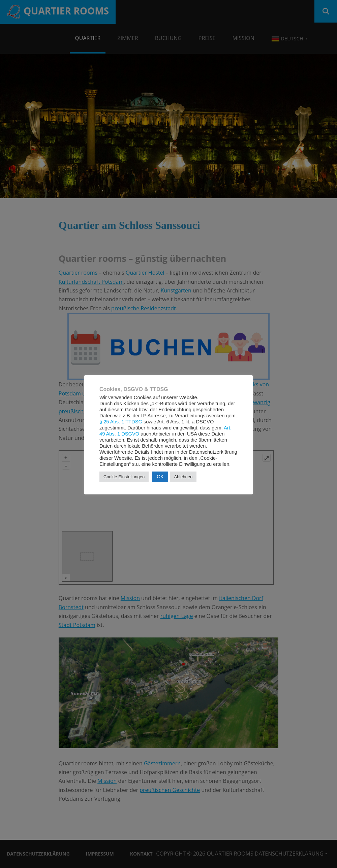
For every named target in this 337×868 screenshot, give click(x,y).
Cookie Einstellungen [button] (124, 477)
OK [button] (160, 477)
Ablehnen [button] (183, 477)
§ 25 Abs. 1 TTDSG (121, 422)
